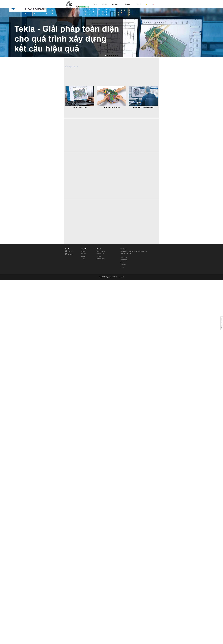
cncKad (83, 222)
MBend (83, 227)
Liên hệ (139, 4)
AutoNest (83, 224)
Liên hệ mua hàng (101, 222)
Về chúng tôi (124, 228)
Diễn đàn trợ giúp (101, 229)
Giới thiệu (105, 4)
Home (95, 4)
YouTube (69, 225)
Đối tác (122, 237)
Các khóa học (100, 224)
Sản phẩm (115, 4)
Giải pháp (127, 4)
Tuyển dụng (124, 230)
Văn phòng (123, 235)
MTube (83, 229)
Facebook (69, 222)
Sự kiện (99, 227)
